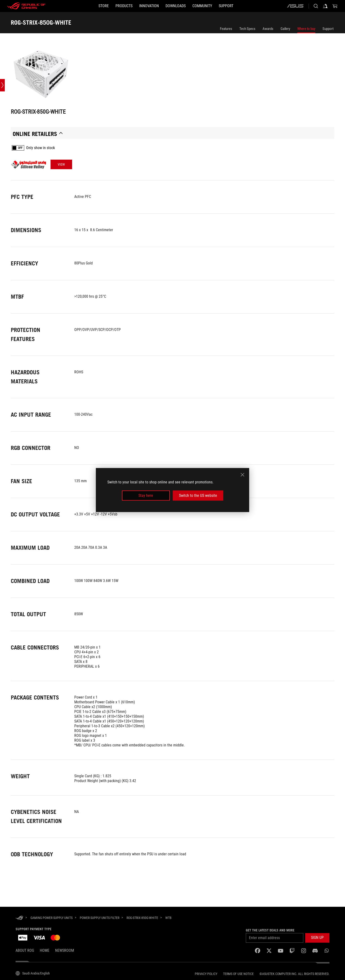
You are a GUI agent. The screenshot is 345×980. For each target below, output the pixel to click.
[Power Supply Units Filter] (100, 918)
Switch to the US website (198, 496)
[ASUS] (295, 6)
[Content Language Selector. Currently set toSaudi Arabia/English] (33, 973)
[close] (242, 475)
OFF (20, 148)
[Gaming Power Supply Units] (52, 918)
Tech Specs (247, 29)
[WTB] (168, 918)
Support (328, 29)
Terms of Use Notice (238, 974)
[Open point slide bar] (2, 85)
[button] (124, 6)
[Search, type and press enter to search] (316, 6)
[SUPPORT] (226, 6)
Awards (268, 29)
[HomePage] (19, 918)
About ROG (25, 950)
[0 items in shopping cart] (335, 6)
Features (226, 29)
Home (45, 950)
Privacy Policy (206, 974)
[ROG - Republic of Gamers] (26, 6)
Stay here (146, 496)
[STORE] (104, 6)
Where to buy (306, 29)
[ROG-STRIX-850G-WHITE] (142, 918)
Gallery (285, 29)
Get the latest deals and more (270, 930)
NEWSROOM (65, 950)
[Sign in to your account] (325, 6)
